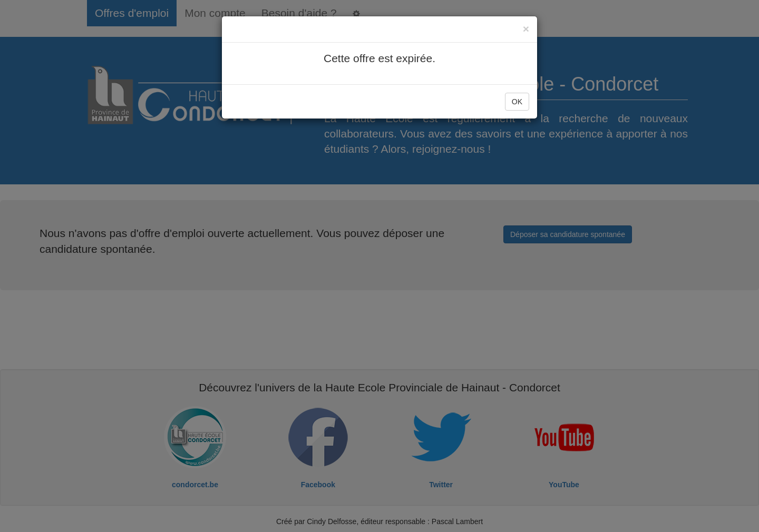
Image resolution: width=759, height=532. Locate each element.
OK (517, 102)
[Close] (526, 29)
